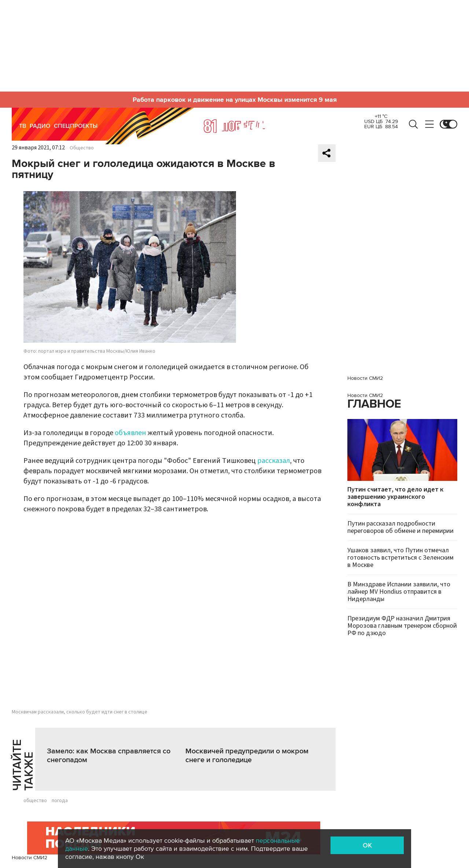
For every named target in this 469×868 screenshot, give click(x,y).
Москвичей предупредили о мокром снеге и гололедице (247, 756)
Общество (82, 148)
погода (60, 801)
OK (367, 845)
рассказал (274, 461)
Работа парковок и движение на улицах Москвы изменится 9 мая (235, 100)
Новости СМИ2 (29, 858)
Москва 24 (234, 126)
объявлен (130, 433)
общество (35, 801)
